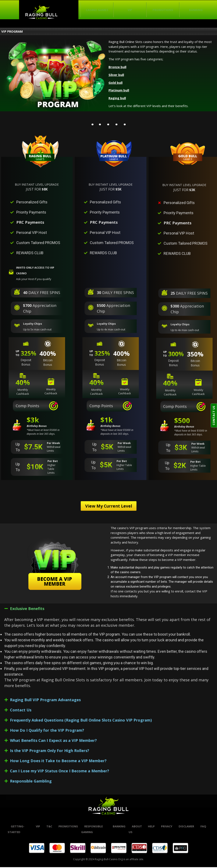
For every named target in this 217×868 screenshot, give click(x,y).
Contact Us (21, 711)
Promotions (163, 10)
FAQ (203, 827)
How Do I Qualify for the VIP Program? (47, 731)
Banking (196, 10)
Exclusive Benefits (27, 610)
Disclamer (186, 827)
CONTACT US (214, 415)
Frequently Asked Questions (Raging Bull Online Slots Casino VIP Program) (81, 721)
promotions (68, 827)
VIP (130, 10)
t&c (49, 827)
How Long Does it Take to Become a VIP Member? (58, 762)
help (151, 827)
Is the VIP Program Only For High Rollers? (50, 752)
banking (119, 827)
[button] (108, 610)
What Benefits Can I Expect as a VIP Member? (53, 741)
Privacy (167, 827)
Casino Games (97, 10)
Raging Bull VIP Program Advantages (45, 701)
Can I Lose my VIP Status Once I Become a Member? (60, 772)
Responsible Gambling (31, 782)
